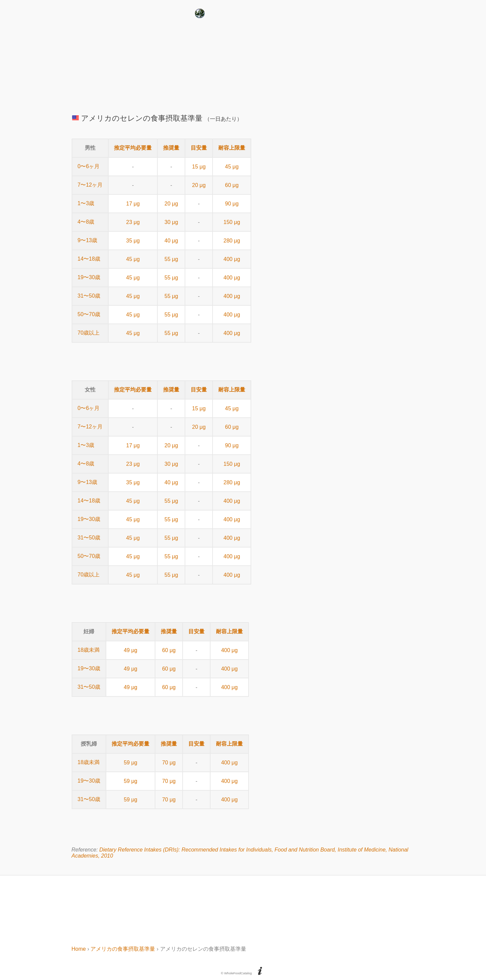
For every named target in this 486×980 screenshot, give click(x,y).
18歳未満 (89, 650)
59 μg (130, 763)
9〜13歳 (88, 240)
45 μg (232, 167)
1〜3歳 (86, 203)
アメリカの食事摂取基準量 (123, 949)
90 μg (232, 204)
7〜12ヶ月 (90, 185)
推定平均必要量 (133, 148)
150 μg (232, 222)
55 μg (171, 259)
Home (79, 949)
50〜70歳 (89, 314)
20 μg (199, 185)
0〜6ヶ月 (89, 166)
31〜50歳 (89, 296)
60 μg (232, 185)
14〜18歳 (89, 259)
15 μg (199, 167)
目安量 (199, 148)
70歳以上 (89, 333)
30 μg (171, 222)
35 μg (133, 241)
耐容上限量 (232, 148)
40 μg (171, 241)
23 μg (133, 222)
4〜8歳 (86, 222)
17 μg (133, 204)
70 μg (169, 763)
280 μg (232, 241)
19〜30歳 (89, 277)
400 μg (232, 259)
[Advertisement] (243, 64)
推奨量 (171, 148)
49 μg (130, 650)
